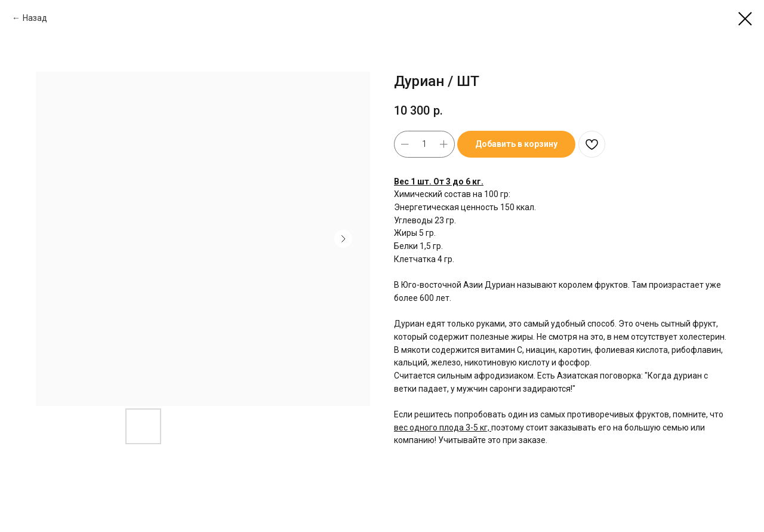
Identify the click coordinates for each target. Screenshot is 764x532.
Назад (35, 18)
